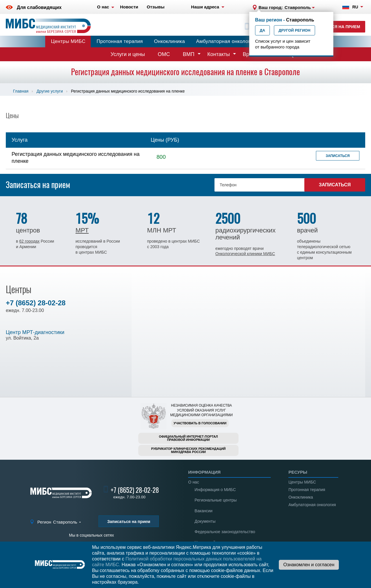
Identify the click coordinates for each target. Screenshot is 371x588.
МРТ (82, 230)
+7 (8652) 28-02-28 (36, 303)
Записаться (338, 156)
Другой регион (294, 30)
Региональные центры (215, 500)
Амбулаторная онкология (226, 41)
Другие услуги (50, 91)
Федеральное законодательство (225, 532)
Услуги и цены (128, 54)
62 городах (29, 241)
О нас (193, 482)
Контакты (219, 54)
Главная (21, 91)
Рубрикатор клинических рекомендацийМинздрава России (189, 450)
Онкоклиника (169, 41)
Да (262, 30)
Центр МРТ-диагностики (35, 332)
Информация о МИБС (215, 490)
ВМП (189, 54)
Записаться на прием (335, 27)
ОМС (164, 54)
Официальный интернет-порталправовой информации (188, 438)
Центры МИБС (68, 41)
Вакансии (203, 511)
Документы (205, 521)
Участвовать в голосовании (200, 423)
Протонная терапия (120, 41)
